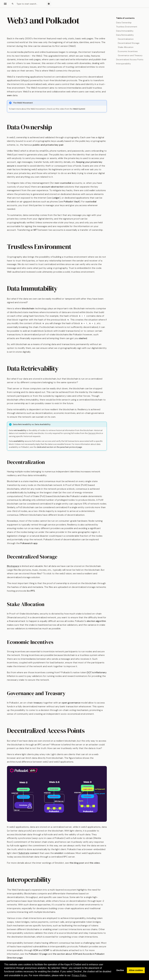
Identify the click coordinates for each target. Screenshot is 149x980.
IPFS (33, 591)
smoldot (59, 853)
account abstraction (53, 187)
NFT (36, 230)
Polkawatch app (29, 543)
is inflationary (97, 672)
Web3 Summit (79, 109)
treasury (38, 703)
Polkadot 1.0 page (38, 954)
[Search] (27, 4)
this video (95, 863)
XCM (36, 950)
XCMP (46, 950)
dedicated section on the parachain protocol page (60, 447)
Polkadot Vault (72, 202)
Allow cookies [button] (136, 970)
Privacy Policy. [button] (79, 975)
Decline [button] (120, 970)
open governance (71, 703)
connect (29, 853)
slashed (83, 338)
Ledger (56, 198)
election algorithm (96, 621)
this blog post (77, 863)
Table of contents (125, 18)
